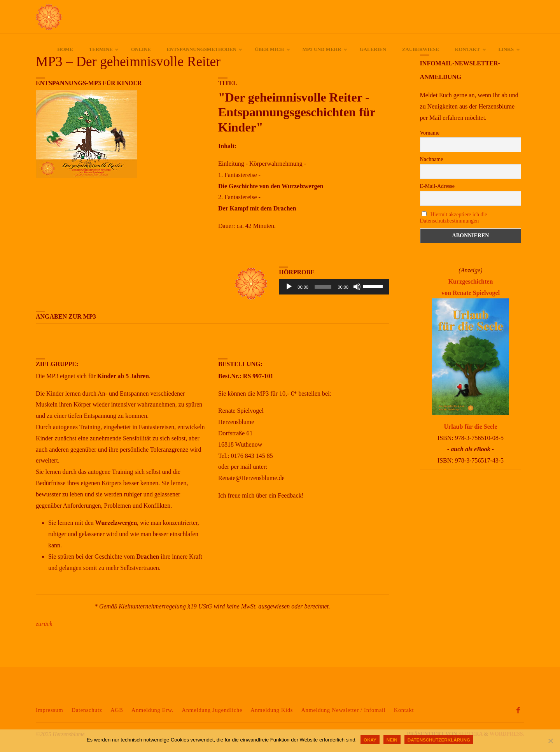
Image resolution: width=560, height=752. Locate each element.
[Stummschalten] (357, 287)
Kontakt (404, 710)
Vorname (430, 133)
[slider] (323, 287)
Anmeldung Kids (272, 710)
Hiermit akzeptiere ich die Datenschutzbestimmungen (454, 218)
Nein (392, 740)
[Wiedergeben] (289, 287)
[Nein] (550, 741)
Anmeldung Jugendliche (212, 710)
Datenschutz (87, 710)
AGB (117, 710)
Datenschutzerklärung (439, 740)
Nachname (432, 159)
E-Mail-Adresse (437, 186)
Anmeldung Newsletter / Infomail (343, 710)
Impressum (49, 710)
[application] (334, 287)
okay (370, 740)
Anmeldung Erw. (152, 710)
